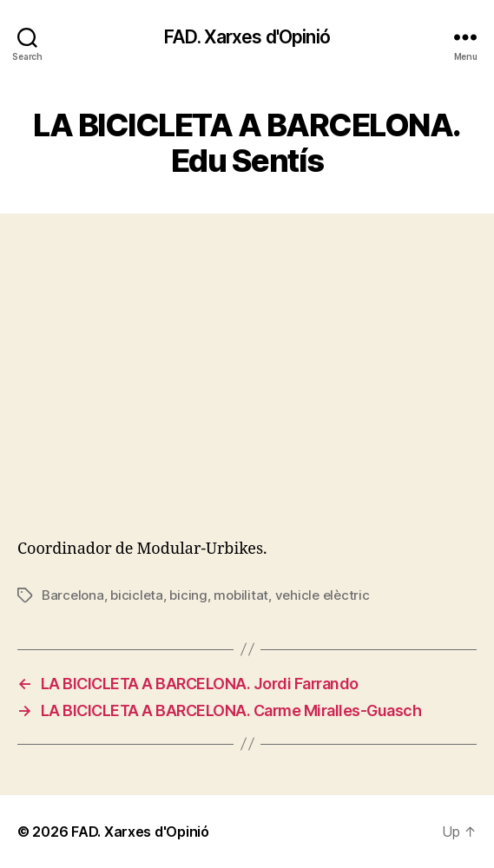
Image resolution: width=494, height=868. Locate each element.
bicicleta (137, 595)
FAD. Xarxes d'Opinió (247, 37)
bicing (188, 595)
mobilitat (241, 595)
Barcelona (73, 595)
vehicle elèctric (323, 595)
